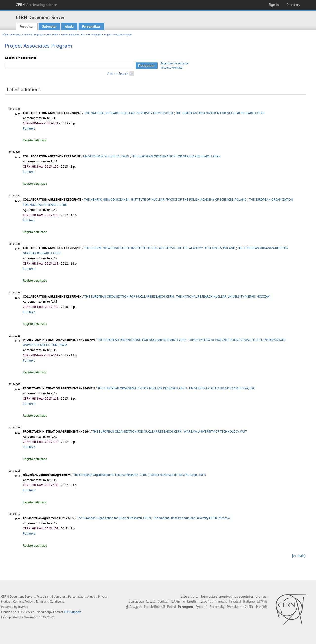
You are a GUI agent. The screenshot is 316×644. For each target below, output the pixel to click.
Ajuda (69, 26)
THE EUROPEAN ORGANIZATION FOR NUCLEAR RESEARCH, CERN (220, 113)
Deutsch (163, 601)
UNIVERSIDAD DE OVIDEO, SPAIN (106, 156)
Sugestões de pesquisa (174, 63)
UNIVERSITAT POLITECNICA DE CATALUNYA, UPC (222, 388)
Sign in (274, 5)
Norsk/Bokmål (155, 607)
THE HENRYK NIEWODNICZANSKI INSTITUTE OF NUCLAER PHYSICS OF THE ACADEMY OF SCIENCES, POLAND (160, 248)
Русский (201, 607)
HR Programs (94, 34)
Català (151, 601)
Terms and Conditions (50, 602)
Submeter (49, 26)
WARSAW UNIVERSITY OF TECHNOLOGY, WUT (215, 431)
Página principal (11, 34)
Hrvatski (235, 601)
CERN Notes (52, 34)
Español (207, 601)
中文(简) (247, 607)
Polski (172, 607)
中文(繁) (261, 607)
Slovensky (217, 607)
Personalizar (91, 26)
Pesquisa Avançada (172, 68)
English (193, 601)
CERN (36, 5)
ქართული (134, 607)
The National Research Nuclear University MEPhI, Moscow (192, 518)
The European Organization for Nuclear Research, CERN (110, 475)
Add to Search (118, 74)
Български (136, 601)
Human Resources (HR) (73, 34)
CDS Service (26, 612)
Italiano (249, 601)
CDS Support (72, 612)
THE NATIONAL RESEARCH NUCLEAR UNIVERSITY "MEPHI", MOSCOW (223, 296)
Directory (293, 5)
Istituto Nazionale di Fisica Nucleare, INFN (178, 475)
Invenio (23, 607)
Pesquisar (27, 26)
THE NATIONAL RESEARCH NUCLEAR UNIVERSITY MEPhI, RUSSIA (129, 113)
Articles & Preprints (32, 34)
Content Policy (23, 602)
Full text (29, 128)
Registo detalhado (35, 140)
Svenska (232, 607)
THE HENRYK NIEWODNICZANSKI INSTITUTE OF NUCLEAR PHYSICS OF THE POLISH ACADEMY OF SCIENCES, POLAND (165, 199)
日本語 (262, 601)
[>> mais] (299, 556)
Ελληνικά (178, 601)
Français (221, 601)
